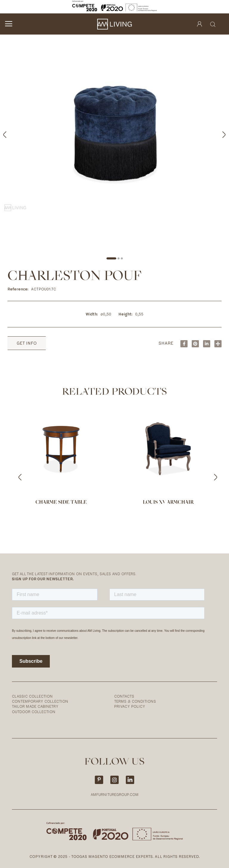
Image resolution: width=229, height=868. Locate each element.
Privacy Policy (130, 706)
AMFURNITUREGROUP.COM (115, 795)
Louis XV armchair (168, 503)
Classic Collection (32, 696)
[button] (217, 133)
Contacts (124, 696)
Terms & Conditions (135, 701)
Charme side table (61, 503)
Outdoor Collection (34, 712)
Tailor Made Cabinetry (35, 706)
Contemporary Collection (40, 701)
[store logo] (114, 24)
